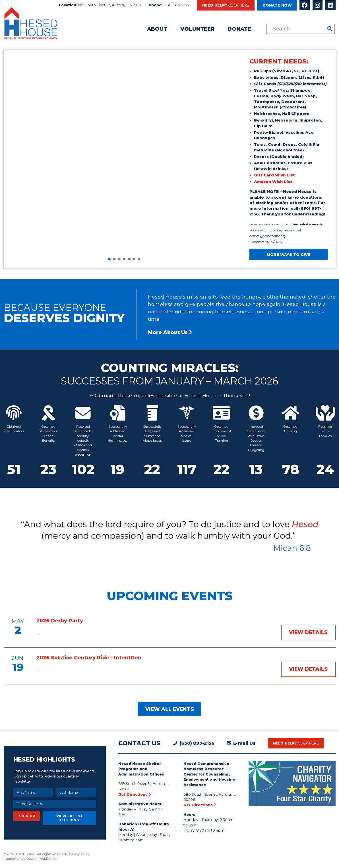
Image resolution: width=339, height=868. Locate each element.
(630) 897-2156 (176, 5)
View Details (308, 632)
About (157, 29)
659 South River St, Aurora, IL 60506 (109, 5)
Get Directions (135, 794)
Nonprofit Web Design (20, 859)
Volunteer (197, 29)
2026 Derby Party (60, 621)
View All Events (170, 709)
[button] (109, 259)
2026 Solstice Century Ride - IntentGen (89, 658)
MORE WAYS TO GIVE (289, 254)
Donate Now (277, 5)
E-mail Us (244, 743)
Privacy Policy (79, 854)
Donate (239, 29)
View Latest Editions (70, 818)
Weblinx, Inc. (49, 859)
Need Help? (226, 5)
